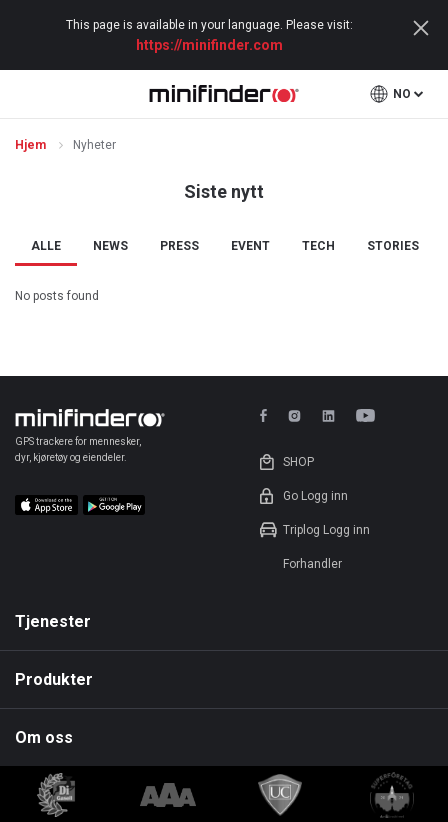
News (110, 246)
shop (298, 462)
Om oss (44, 737)
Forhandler (312, 564)
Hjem (32, 145)
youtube (369, 415)
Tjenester (53, 621)
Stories (393, 246)
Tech (318, 246)
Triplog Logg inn (326, 530)
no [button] (402, 94)
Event (250, 246)
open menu (26, 94)
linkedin (328, 415)
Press (179, 246)
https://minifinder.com (209, 45)
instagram (294, 415)
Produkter (54, 679)
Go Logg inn (315, 496)
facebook (266, 415)
